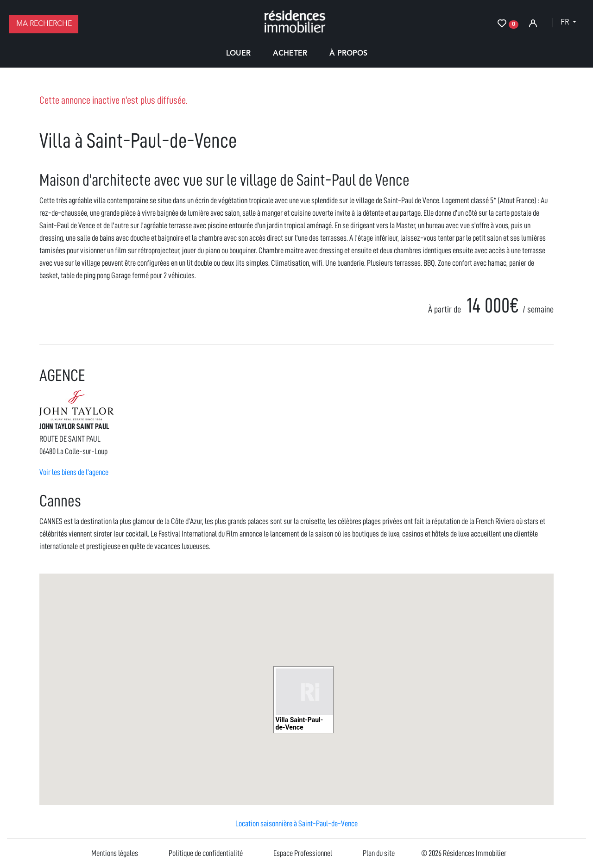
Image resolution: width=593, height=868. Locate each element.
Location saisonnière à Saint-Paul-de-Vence (296, 824)
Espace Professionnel (303, 853)
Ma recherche (44, 24)
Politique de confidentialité (206, 853)
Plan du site (379, 853)
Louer (238, 54)
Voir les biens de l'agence (74, 472)
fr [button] (566, 23)
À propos (348, 54)
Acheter (290, 54)
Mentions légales (115, 853)
